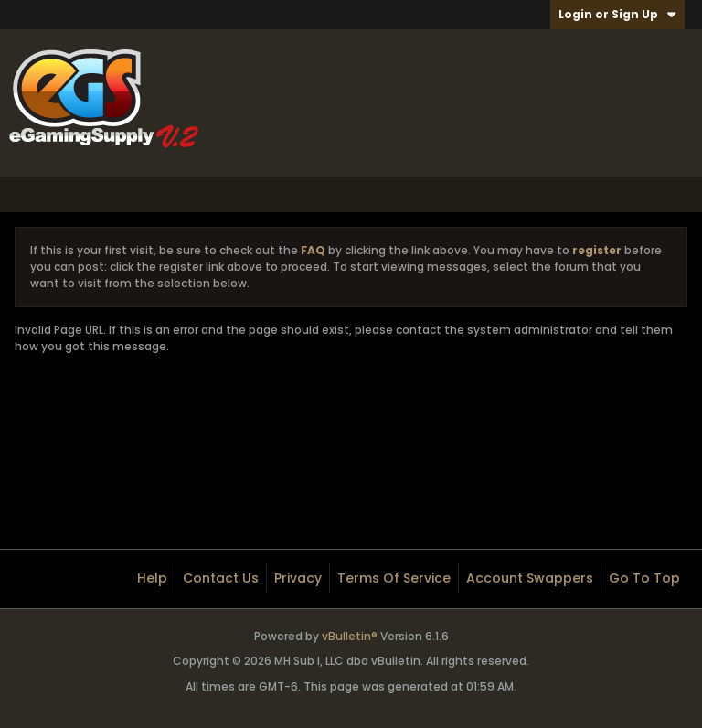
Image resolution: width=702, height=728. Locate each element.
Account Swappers (530, 578)
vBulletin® (350, 636)
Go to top (644, 578)
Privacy (298, 578)
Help (152, 578)
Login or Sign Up (617, 14)
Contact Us (221, 578)
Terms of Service (394, 578)
